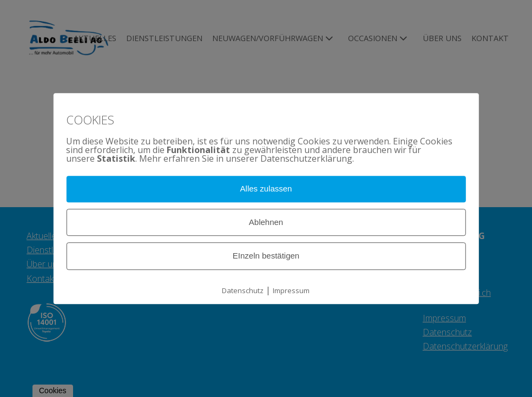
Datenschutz (243, 290)
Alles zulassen (266, 188)
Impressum (291, 290)
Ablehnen (266, 222)
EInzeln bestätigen (266, 256)
